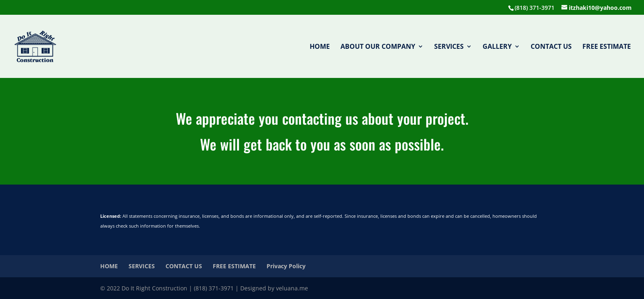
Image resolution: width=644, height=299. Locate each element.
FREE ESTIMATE (607, 47)
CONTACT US (551, 47)
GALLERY (497, 47)
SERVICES (449, 47)
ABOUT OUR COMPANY (378, 47)
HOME (320, 47)
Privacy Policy (286, 266)
